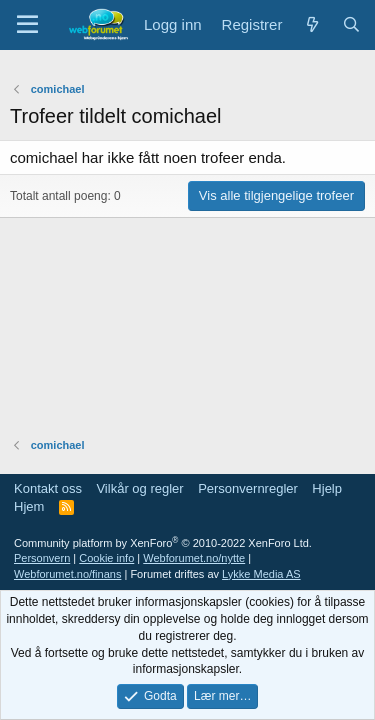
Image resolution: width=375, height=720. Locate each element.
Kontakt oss (48, 488)
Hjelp (327, 488)
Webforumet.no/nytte (194, 558)
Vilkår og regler (139, 488)
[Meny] (27, 25)
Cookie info (106, 558)
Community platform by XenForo (163, 543)
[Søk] (351, 24)
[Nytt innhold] (311, 24)
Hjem (29, 506)
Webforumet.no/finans (67, 574)
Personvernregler (248, 488)
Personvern (42, 558)
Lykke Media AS (261, 574)
